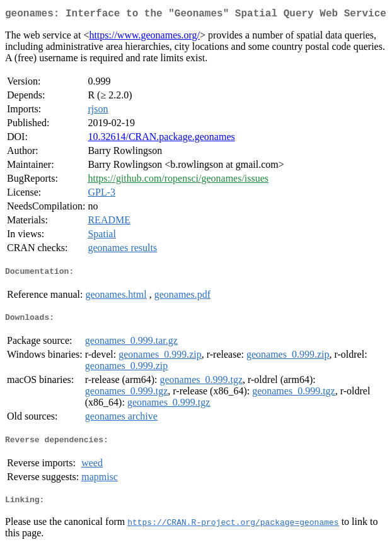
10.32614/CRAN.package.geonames (161, 139)
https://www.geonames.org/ (144, 38)
